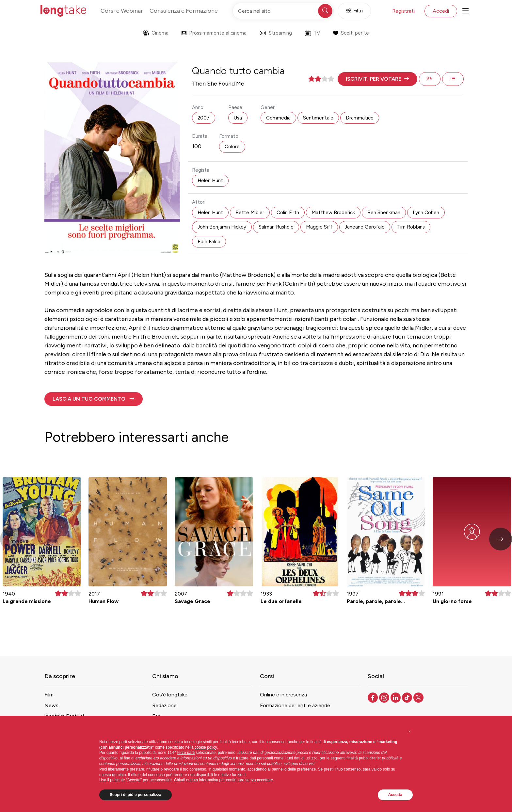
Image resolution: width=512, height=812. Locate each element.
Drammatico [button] (360, 118)
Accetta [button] (395, 795)
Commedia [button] (278, 118)
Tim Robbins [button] (411, 227)
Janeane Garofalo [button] (365, 227)
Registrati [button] (403, 11)
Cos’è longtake (170, 695)
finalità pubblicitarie (363, 758)
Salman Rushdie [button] (276, 227)
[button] (377, 79)
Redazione (164, 705)
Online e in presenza (283, 695)
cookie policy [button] (206, 747)
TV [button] (312, 33)
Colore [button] (232, 147)
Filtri (354, 11)
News (51, 705)
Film (49, 695)
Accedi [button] (441, 11)
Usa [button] (238, 118)
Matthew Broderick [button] (333, 213)
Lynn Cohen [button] (426, 213)
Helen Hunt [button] (210, 181)
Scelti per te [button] (351, 33)
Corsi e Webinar (122, 11)
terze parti (186, 753)
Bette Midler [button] (250, 213)
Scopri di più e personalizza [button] (136, 795)
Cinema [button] (156, 33)
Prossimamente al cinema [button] (214, 33)
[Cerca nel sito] (283, 11)
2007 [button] (204, 118)
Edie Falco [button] (209, 242)
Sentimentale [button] (318, 118)
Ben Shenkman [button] (384, 213)
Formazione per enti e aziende (295, 705)
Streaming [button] (276, 33)
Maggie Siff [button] (319, 227)
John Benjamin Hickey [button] (222, 227)
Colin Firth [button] (288, 213)
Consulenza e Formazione (184, 11)
